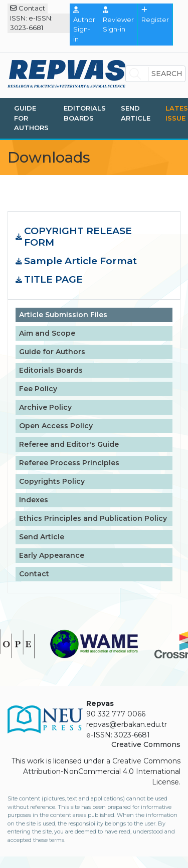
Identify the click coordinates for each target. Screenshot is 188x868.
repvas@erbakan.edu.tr (127, 724)
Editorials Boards (85, 113)
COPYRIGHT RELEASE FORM (78, 237)
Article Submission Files (63, 315)
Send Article (136, 113)
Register (155, 15)
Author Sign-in (84, 25)
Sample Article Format (80, 261)
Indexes (34, 500)
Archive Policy (45, 407)
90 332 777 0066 (116, 714)
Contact (28, 8)
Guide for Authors (31, 118)
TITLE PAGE (53, 280)
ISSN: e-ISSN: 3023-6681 (31, 23)
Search (167, 74)
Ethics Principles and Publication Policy (93, 518)
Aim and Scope (47, 333)
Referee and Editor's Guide (69, 444)
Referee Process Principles (69, 463)
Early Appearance (52, 555)
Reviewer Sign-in (118, 20)
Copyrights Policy (52, 481)
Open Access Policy (56, 426)
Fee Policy (38, 389)
